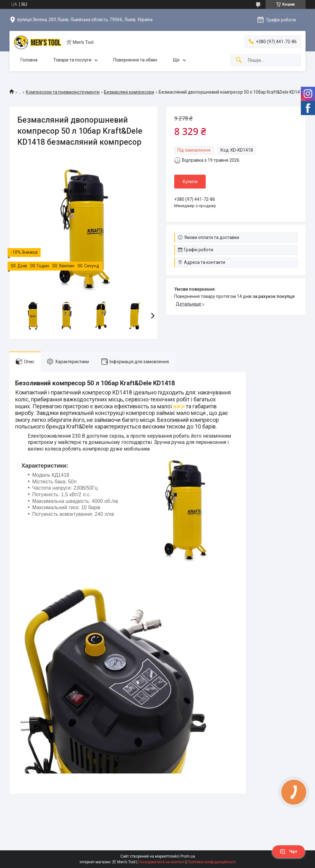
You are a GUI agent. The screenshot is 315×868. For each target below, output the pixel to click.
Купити (190, 182)
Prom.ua (188, 856)
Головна (29, 60)
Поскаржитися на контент (161, 862)
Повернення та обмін (135, 60)
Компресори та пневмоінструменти (63, 92)
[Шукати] (239, 60)
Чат (289, 852)
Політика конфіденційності (212, 862)
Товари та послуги (72, 60)
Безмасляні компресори (129, 92)
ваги (179, 406)
